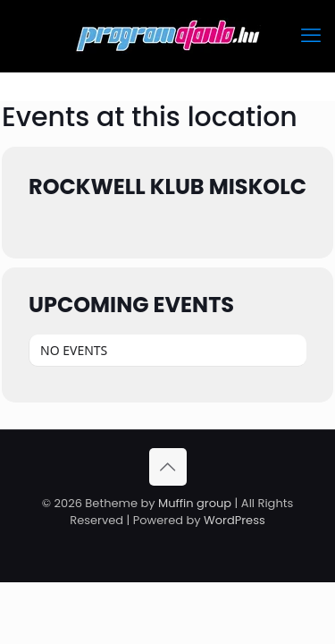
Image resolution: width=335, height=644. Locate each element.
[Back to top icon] (168, 467)
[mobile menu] (311, 36)
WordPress (234, 520)
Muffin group (195, 503)
